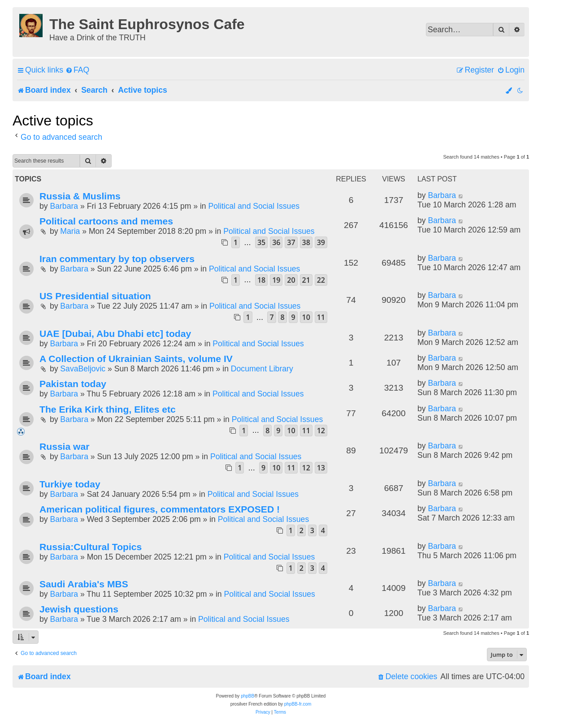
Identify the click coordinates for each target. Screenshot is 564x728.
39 (321, 242)
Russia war (64, 446)
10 (306, 317)
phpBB (247, 696)
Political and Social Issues (254, 206)
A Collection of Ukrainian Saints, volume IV (136, 359)
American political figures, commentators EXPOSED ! (160, 509)
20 (291, 280)
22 (321, 280)
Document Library (262, 369)
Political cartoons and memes (106, 221)
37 (291, 242)
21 (306, 280)
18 (261, 280)
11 (321, 317)
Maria (70, 231)
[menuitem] (77, 70)
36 (276, 242)
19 (276, 280)
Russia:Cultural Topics (91, 547)
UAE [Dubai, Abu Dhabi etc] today (115, 334)
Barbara (64, 206)
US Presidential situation (95, 296)
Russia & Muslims (80, 196)
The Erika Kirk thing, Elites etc (108, 409)
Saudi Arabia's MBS (84, 584)
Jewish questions (79, 609)
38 (306, 242)
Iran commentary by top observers (117, 259)
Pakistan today (73, 384)
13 (321, 468)
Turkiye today (70, 484)
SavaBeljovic (83, 369)
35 (261, 242)
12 (321, 431)
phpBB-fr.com (298, 704)
